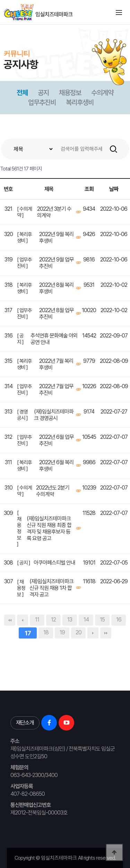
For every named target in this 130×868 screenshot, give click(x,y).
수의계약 (102, 93)
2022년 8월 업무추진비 (57, 314)
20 (79, 632)
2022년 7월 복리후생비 (56, 364)
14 (86, 620)
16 (119, 620)
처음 (10, 620)
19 (62, 632)
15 (102, 620)
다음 (93, 633)
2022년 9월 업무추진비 (57, 263)
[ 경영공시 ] (22, 415)
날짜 (114, 189)
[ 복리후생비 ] (24, 237)
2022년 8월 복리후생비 (57, 288)
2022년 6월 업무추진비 (57, 440)
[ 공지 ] (20, 339)
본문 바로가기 (0, 24)
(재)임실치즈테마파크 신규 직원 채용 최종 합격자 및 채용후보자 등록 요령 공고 (49, 528)
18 (46, 632)
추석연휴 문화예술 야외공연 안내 (54, 339)
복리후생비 (80, 102)
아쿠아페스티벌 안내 (54, 563)
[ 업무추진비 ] (24, 263)
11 (37, 620)
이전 (23, 620)
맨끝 (106, 633)
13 (70, 620)
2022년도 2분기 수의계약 (53, 491)
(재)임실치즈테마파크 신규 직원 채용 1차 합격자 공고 (51, 588)
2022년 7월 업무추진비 (56, 390)
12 (53, 620)
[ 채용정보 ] (19, 528)
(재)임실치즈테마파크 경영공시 (54, 415)
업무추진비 (42, 102)
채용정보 (70, 93)
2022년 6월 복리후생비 (57, 466)
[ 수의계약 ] (24, 212)
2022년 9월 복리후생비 (57, 237)
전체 (22, 93)
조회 (89, 189)
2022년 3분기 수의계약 (54, 212)
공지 (43, 93)
